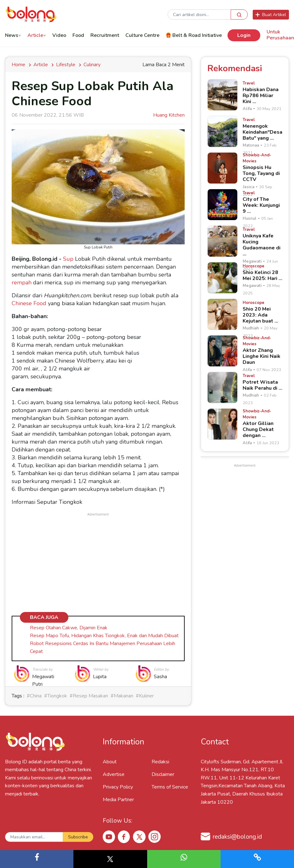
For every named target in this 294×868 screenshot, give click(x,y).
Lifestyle (66, 65)
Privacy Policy (118, 787)
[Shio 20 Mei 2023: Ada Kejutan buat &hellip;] (222, 314)
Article (41, 65)
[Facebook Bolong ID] (124, 836)
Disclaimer (163, 774)
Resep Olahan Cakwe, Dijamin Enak (69, 628)
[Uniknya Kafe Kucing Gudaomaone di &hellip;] (222, 241)
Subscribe (78, 837)
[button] (37, 859)
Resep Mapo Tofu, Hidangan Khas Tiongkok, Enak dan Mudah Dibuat (104, 636)
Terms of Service (170, 787)
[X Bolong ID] (139, 837)
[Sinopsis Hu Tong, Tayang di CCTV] (222, 168)
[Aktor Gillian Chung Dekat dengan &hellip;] (222, 424)
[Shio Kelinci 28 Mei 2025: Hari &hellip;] (222, 278)
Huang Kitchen (169, 115)
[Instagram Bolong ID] (154, 836)
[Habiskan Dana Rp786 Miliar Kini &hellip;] (222, 95)
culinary (92, 65)
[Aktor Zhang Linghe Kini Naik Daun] (222, 351)
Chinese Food (29, 303)
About (110, 762)
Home (20, 65)
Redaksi (160, 762)
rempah (22, 283)
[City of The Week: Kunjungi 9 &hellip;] (222, 205)
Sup (68, 259)
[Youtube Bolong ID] (109, 836)
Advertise (114, 774)
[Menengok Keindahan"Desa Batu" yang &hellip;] (222, 131)
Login (244, 35)
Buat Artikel (271, 15)
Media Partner (118, 800)
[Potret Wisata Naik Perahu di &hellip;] (222, 387)
